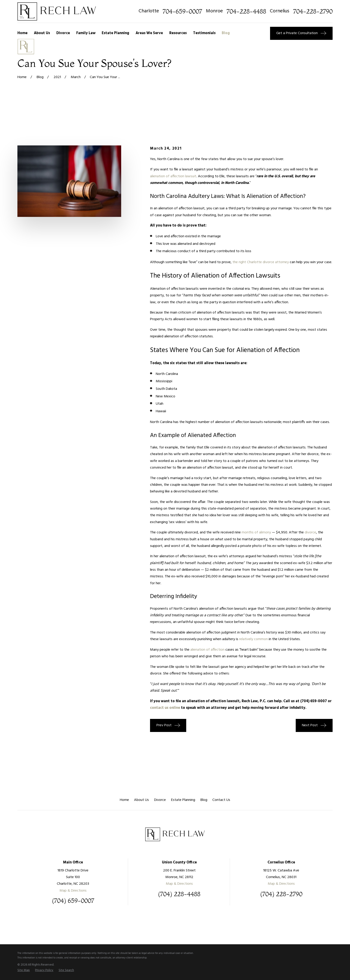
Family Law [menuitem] (86, 33)
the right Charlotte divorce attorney (261, 262)
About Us (141, 800)
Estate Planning (183, 800)
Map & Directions (73, 891)
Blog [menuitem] (226, 33)
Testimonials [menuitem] (204, 33)
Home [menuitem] (22, 33)
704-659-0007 (182, 11)
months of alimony (256, 532)
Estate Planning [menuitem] (115, 33)
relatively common (253, 639)
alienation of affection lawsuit (173, 176)
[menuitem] (24, 970)
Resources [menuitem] (178, 33)
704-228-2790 (313, 11)
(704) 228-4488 (179, 894)
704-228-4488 (246, 11)
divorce (310, 532)
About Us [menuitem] (42, 33)
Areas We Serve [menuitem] (149, 33)
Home (124, 800)
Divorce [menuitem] (63, 33)
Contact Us (221, 800)
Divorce (160, 800)
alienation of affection (207, 650)
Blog (204, 800)
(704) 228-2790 (281, 894)
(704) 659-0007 (314, 701)
